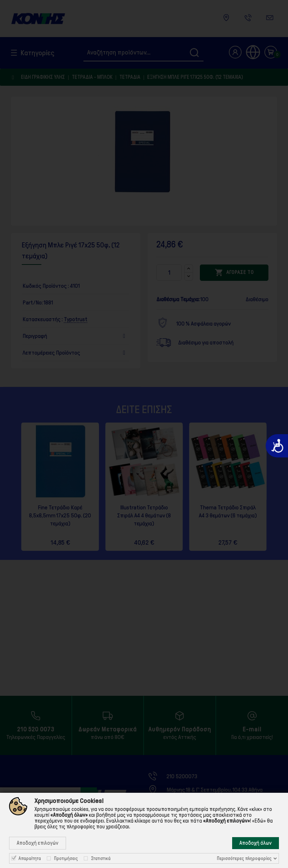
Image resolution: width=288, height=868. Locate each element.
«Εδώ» (259, 821)
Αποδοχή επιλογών (38, 843)
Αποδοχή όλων (256, 843)
